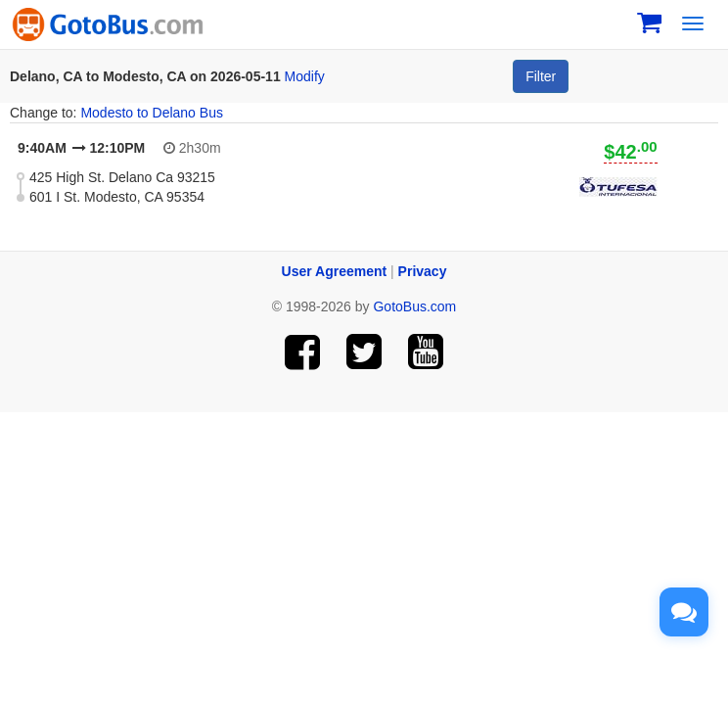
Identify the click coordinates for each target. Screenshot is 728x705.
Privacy (423, 271)
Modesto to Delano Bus (152, 113)
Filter (541, 76)
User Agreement (335, 271)
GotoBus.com (414, 306)
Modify (305, 76)
